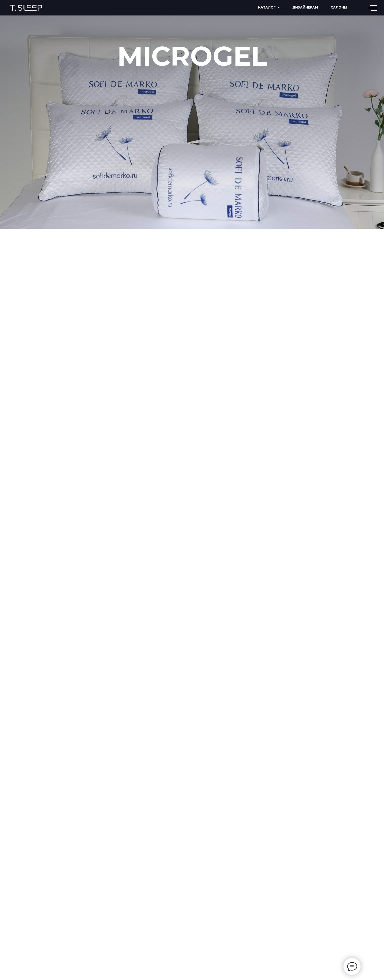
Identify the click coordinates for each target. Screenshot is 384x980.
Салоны (339, 7)
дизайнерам (305, 7)
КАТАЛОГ (267, 7)
